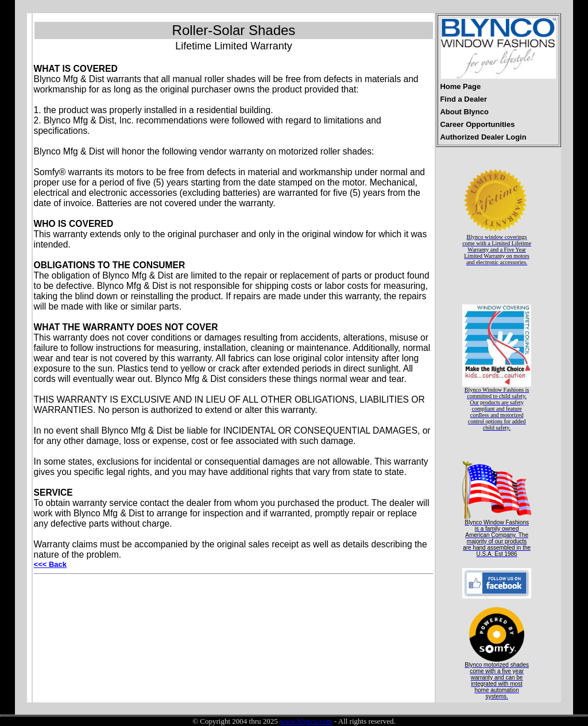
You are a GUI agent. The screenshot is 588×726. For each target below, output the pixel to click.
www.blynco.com (306, 721)
